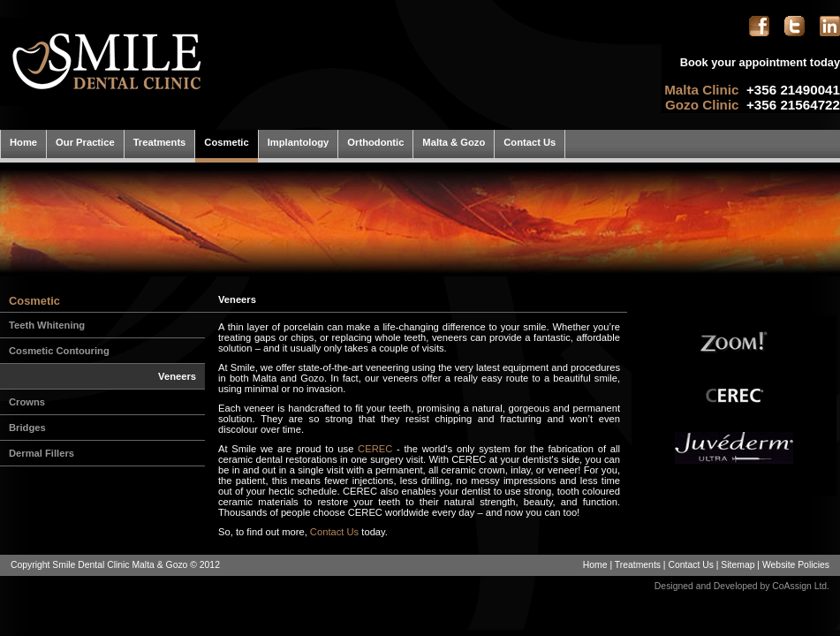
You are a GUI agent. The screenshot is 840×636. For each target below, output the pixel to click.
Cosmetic (226, 142)
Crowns (27, 402)
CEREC (375, 449)
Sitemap (738, 565)
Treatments (160, 142)
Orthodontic (375, 142)
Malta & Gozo (454, 142)
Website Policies (796, 565)
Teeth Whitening (47, 325)
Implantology (299, 142)
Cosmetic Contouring (59, 351)
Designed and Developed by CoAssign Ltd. (742, 586)
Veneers (177, 376)
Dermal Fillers (42, 453)
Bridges (27, 428)
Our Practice (85, 142)
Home (23, 142)
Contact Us (530, 142)
